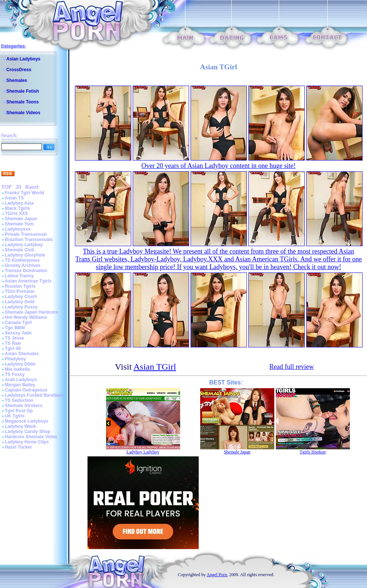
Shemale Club (19, 250)
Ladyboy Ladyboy (24, 245)
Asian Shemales (22, 354)
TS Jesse (14, 338)
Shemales (17, 80)
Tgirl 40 (13, 348)
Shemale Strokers (24, 406)
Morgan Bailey (20, 385)
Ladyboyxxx (18, 229)
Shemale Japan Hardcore (31, 312)
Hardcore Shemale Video (31, 437)
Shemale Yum (19, 224)
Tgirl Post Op (19, 411)
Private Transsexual (26, 234)
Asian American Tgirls (28, 281)
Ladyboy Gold (20, 302)
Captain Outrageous (26, 390)
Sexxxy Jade (18, 333)
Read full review (292, 367)
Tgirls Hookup (313, 452)
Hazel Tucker (18, 447)
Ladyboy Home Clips (27, 442)
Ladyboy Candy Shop (28, 432)
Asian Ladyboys (23, 59)
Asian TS (14, 198)
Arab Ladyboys (21, 380)
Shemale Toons (23, 102)
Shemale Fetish (23, 91)
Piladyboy (15, 359)
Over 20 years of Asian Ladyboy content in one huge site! (219, 166)
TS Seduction (19, 400)
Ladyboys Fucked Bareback (34, 395)
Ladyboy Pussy (21, 307)
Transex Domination (26, 271)
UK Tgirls (15, 416)
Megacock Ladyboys (27, 421)
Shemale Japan (21, 219)
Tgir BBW (15, 328)
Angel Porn (217, 575)
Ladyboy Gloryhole (25, 255)
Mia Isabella (17, 369)
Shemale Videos (23, 113)
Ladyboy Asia (19, 203)
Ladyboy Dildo (20, 364)
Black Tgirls (17, 208)
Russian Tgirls (20, 286)
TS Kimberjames (22, 260)
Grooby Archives (23, 265)
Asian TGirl (155, 367)
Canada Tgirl (18, 323)
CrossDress (19, 70)
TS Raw (13, 343)
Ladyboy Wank (20, 426)
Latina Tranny (19, 276)
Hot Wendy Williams (26, 317)
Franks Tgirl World (24, 193)
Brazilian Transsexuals (29, 240)
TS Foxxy (15, 374)
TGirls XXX (16, 214)
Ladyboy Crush (21, 297)
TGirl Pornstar (20, 291)
